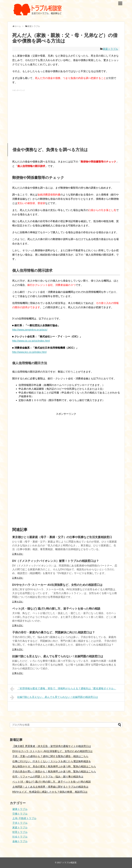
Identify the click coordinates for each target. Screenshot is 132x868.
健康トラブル (20, 809)
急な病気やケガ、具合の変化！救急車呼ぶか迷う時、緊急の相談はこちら (54, 766)
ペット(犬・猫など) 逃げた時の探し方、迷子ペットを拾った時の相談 (56, 609)
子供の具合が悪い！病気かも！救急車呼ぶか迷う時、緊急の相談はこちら (54, 772)
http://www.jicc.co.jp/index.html (29, 352)
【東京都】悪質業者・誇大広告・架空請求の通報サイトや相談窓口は (52, 746)
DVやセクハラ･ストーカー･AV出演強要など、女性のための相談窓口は (57, 585)
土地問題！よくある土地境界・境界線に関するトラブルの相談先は (50, 787)
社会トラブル (20, 837)
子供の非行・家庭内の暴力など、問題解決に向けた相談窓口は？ (54, 632)
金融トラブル (20, 841)
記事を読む (18, 554)
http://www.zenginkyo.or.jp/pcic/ (30, 330)
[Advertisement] (66, 115)
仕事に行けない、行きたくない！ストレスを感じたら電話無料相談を (52, 761)
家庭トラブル (110, 49)
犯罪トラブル (20, 832)
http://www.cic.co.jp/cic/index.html (31, 341)
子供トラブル (20, 823)
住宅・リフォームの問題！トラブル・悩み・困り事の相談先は (48, 777)
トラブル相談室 (69, 863)
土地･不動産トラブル (24, 818)
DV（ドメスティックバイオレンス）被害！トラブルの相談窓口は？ (56, 561)
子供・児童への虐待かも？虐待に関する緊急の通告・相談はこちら (50, 756)
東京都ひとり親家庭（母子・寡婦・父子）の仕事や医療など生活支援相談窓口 (62, 537)
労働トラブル (20, 814)
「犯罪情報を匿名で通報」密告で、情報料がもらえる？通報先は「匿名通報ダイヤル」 (63, 689)
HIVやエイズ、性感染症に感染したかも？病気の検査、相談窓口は (50, 792)
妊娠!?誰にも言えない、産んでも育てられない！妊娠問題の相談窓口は (58, 656)
